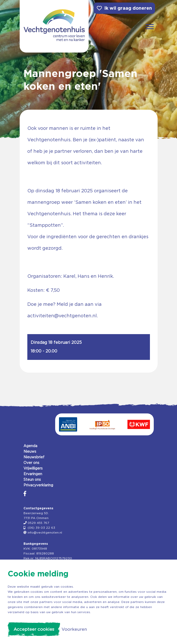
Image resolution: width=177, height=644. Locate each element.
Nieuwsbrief (34, 457)
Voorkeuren (74, 629)
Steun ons (32, 479)
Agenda (30, 446)
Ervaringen (33, 474)
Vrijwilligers (33, 468)
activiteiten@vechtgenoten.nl (62, 316)
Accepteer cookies (34, 629)
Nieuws (30, 451)
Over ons (31, 463)
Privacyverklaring (38, 485)
